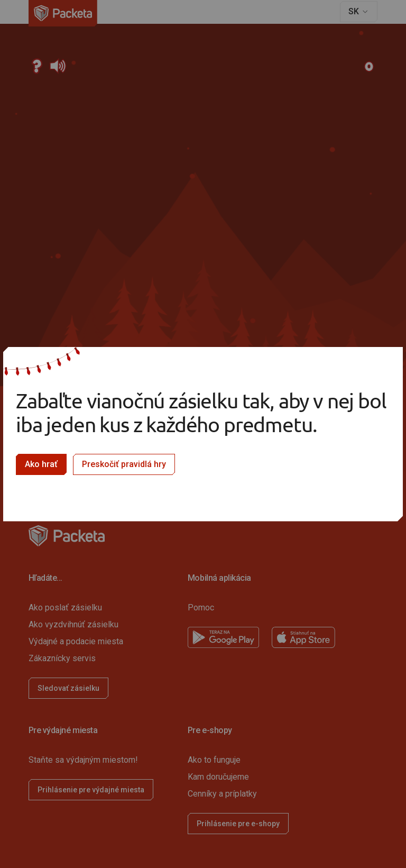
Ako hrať (41, 464)
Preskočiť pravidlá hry (124, 464)
